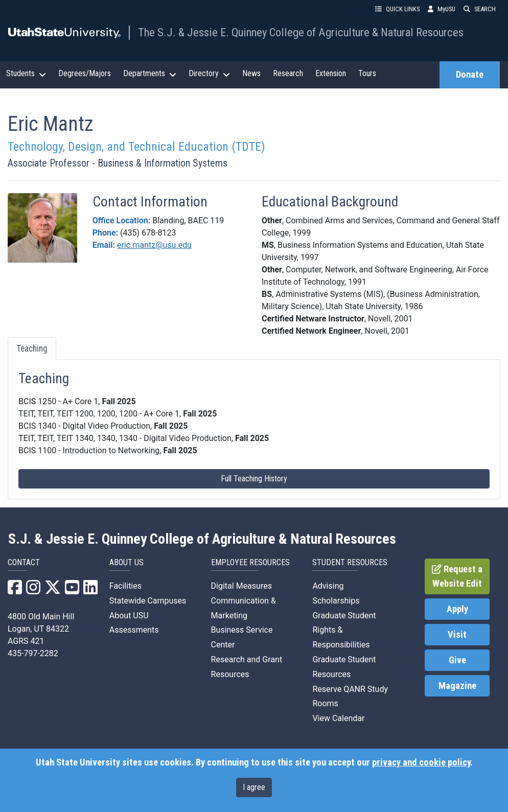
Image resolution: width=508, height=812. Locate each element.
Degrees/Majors (85, 73)
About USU (129, 616)
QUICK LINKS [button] (397, 9)
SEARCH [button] (480, 9)
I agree (254, 787)
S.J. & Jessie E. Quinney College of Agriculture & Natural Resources (202, 539)
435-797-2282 (33, 653)
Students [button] (26, 74)
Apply (457, 609)
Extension (331, 73)
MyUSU (442, 9)
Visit (457, 635)
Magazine (457, 686)
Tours (367, 73)
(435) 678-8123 (148, 233)
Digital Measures (241, 586)
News (251, 73)
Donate (470, 75)
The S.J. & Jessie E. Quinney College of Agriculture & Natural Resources (301, 32)
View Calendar (338, 718)
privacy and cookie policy (421, 762)
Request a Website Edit (457, 576)
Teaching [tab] (32, 349)
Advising (328, 586)
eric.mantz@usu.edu (154, 245)
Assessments (134, 630)
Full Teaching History (254, 479)
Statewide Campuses (148, 601)
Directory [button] (209, 74)
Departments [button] (150, 74)
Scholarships (336, 601)
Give (457, 660)
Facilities (125, 586)
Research (288, 73)
